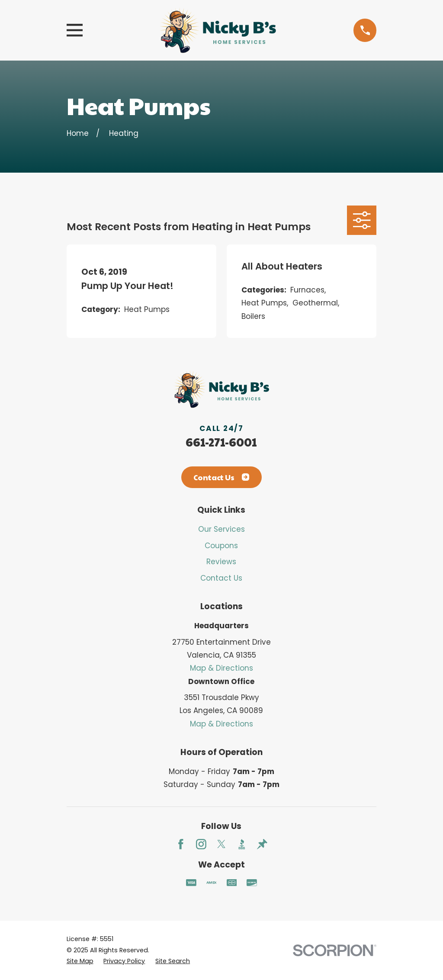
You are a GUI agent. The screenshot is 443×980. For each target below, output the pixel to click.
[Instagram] (201, 844)
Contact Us (221, 477)
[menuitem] (80, 961)
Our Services (221, 529)
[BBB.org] (242, 844)
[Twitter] (221, 844)
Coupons (221, 546)
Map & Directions (221, 668)
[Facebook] (181, 844)
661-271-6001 (221, 442)
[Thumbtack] (262, 844)
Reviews (221, 562)
